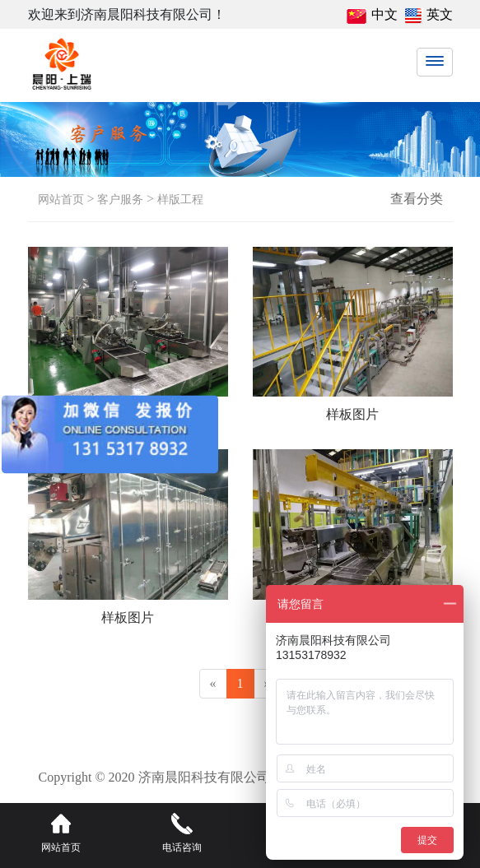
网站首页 (61, 200)
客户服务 (119, 200)
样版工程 (179, 200)
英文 (440, 14)
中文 (384, 14)
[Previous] (213, 684)
